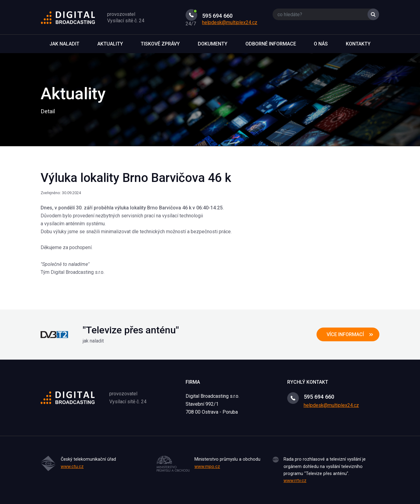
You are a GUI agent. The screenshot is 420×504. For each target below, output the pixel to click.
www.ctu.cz (72, 467)
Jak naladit (64, 44)
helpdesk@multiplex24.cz (230, 22)
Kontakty (358, 44)
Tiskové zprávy (160, 44)
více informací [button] (345, 334)
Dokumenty (213, 44)
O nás (321, 44)
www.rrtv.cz (295, 481)
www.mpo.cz (207, 467)
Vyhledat (373, 14)
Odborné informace (271, 44)
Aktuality (110, 44)
